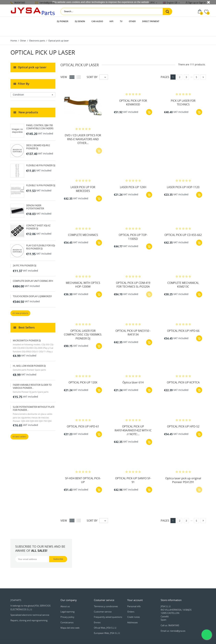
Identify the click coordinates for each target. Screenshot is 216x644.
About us (65, 597)
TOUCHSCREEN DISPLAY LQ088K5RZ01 (32, 287)
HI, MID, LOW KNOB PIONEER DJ (29, 356)
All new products (20, 303)
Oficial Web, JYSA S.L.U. (105, 618)
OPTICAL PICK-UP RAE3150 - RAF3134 (133, 323)
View (64, 67)
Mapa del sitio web (70, 618)
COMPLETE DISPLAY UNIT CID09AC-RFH (33, 271)
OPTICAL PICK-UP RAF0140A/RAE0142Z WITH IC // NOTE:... (133, 421)
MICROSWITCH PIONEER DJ (27, 331)
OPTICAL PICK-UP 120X (83, 373)
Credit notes (134, 607)
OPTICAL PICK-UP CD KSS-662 (183, 225)
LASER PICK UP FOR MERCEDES (83, 179)
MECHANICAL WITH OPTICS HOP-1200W (83, 275)
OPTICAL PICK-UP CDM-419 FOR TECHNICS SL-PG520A (133, 275)
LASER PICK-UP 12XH (133, 177)
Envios (97, 613)
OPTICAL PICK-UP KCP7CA (183, 373)
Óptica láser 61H (133, 373)
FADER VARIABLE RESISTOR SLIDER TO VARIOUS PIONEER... (32, 377)
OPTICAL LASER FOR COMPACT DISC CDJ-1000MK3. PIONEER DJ (83, 325)
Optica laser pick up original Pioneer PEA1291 (183, 470)
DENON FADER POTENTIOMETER (35, 197)
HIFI (111, 21)
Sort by (92, 67)
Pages (165, 67)
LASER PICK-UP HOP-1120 (183, 177)
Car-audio (97, 21)
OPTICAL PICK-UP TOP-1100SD (133, 227)
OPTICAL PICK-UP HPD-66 (183, 321)
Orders (131, 602)
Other (132, 21)
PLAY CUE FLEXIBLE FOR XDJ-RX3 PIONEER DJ (41, 237)
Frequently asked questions (108, 607)
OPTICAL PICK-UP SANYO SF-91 (133, 470)
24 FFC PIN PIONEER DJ (24, 256)
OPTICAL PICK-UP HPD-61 (83, 417)
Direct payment (151, 21)
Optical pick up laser (32, 57)
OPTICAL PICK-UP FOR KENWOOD (133, 93)
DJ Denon (80, 21)
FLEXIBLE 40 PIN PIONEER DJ (41, 156)
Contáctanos (67, 613)
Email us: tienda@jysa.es (173, 621)
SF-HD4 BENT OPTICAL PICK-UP (83, 470)
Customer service (103, 602)
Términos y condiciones (106, 597)
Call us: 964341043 (170, 616)
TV (121, 21)
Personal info (134, 597)
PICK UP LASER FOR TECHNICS (183, 93)
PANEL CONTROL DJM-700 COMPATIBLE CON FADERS (40, 117)
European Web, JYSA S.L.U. (107, 623)
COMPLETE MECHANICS (83, 225)
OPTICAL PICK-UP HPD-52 (183, 417)
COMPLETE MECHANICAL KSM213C (183, 275)
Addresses (132, 613)
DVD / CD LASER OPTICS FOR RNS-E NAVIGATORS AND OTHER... (83, 129)
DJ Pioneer (63, 21)
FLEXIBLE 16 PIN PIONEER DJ (41, 176)
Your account (135, 590)
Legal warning (67, 602)
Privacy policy (67, 607)
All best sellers (19, 427)
